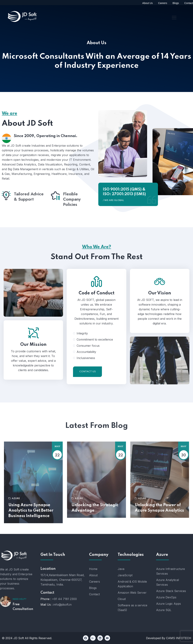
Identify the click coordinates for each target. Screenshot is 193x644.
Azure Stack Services (171, 591)
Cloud (122, 599)
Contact (94, 594)
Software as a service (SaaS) (132, 608)
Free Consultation (23, 607)
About (93, 575)
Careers (95, 582)
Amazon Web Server (132, 593)
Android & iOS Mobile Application (132, 584)
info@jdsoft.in (62, 605)
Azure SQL (164, 610)
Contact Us (88, 389)
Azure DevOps (166, 597)
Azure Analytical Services (168, 582)
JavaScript (125, 575)
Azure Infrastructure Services (171, 571)
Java (121, 569)
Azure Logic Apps (169, 604)
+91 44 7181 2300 (64, 599)
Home (93, 569)
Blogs (93, 588)
